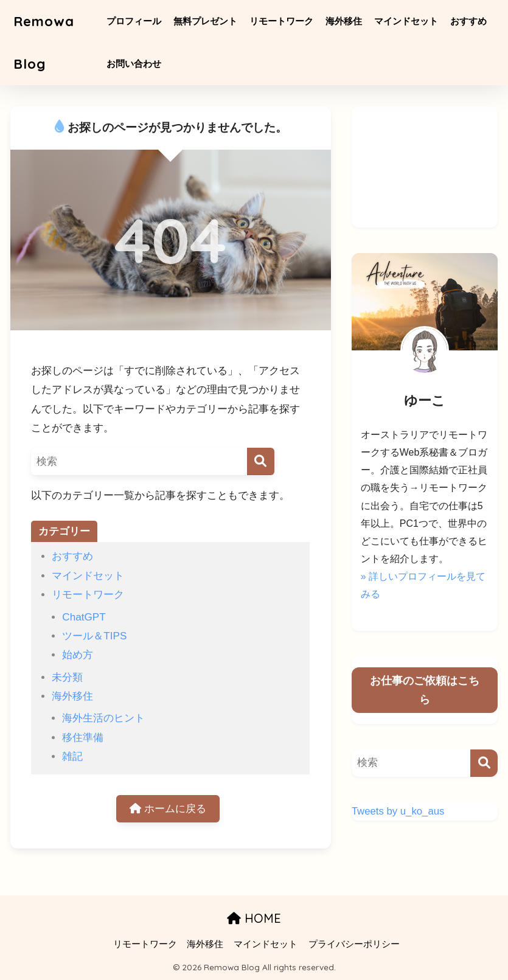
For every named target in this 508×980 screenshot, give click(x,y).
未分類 (67, 677)
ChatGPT (84, 617)
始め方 (78, 655)
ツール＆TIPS (94, 636)
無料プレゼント (208, 21)
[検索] (261, 461)
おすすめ (471, 21)
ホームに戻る (168, 809)
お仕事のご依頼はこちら (425, 690)
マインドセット (409, 21)
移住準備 (83, 738)
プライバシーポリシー (354, 944)
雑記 (72, 756)
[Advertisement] (425, 167)
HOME (254, 918)
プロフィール (136, 21)
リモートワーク (284, 21)
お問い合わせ (136, 64)
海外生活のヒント (103, 718)
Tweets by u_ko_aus (398, 811)
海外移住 (346, 21)
